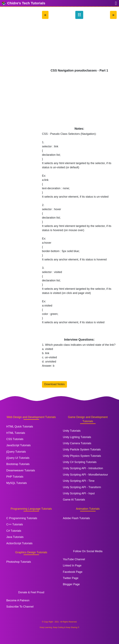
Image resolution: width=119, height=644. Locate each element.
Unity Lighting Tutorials (77, 437)
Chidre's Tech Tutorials (23, 3)
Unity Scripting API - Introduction (83, 468)
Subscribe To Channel (20, 607)
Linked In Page (72, 566)
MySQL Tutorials (17, 483)
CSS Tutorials (15, 439)
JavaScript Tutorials (19, 445)
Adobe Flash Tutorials (76, 518)
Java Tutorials (15, 537)
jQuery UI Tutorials (18, 458)
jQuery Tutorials (16, 452)
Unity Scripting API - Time (79, 481)
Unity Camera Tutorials (77, 443)
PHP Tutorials (15, 477)
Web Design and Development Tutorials (31, 417)
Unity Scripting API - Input (79, 493)
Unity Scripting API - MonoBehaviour (85, 475)
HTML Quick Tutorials (20, 427)
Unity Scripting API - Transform (82, 487)
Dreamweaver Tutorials (21, 470)
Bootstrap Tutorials (18, 464)
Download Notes (55, 384)
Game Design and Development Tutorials (88, 419)
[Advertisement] (79, 45)
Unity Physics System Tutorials (82, 456)
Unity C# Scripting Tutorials (80, 462)
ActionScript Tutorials (19, 543)
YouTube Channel (74, 559)
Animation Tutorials (88, 509)
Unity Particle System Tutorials (82, 449)
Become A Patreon (18, 600)
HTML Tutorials (16, 433)
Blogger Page (71, 584)
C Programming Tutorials (22, 518)
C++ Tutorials (15, 524)
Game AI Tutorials (74, 500)
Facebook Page (73, 572)
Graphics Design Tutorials (31, 552)
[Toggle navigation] (116, 3)
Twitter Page (71, 578)
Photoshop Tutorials (19, 562)
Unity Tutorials (72, 431)
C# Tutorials (14, 531)
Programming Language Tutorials (31, 509)
